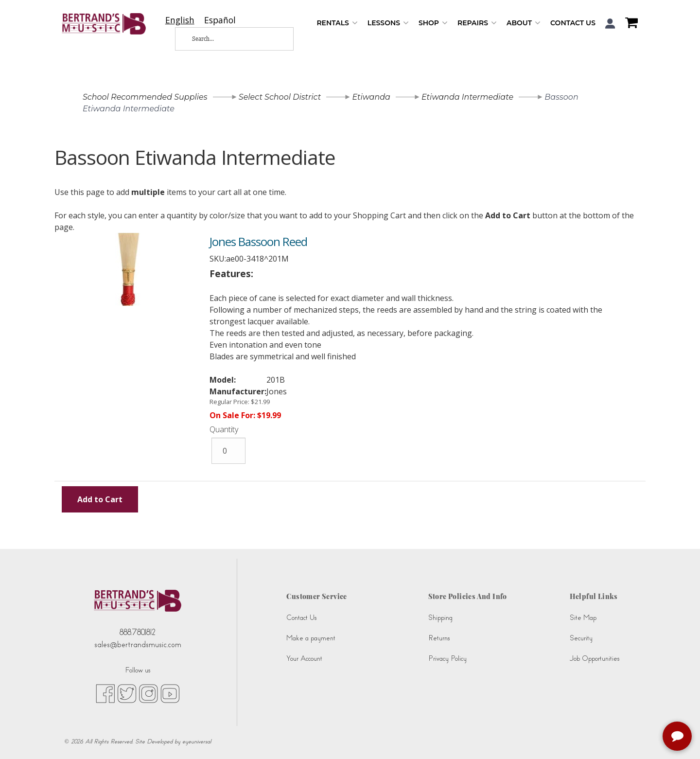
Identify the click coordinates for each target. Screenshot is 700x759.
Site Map (583, 618)
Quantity (224, 429)
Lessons (388, 23)
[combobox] (180, 20)
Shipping (440, 618)
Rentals (337, 23)
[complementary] (678, 737)
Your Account (304, 659)
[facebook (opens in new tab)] (105, 693)
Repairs (477, 23)
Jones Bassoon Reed (258, 241)
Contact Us (573, 23)
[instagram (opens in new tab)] (149, 693)
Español (220, 20)
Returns (439, 638)
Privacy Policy (447, 659)
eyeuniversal (197, 741)
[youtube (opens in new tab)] (170, 693)
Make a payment (311, 638)
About (524, 23)
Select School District (280, 97)
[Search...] (227, 39)
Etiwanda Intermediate (467, 97)
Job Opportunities (595, 659)
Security (581, 638)
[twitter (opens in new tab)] (127, 693)
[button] (610, 24)
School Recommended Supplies (145, 97)
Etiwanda (371, 97)
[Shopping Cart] (629, 24)
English (180, 20)
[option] (220, 20)
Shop (433, 23)
